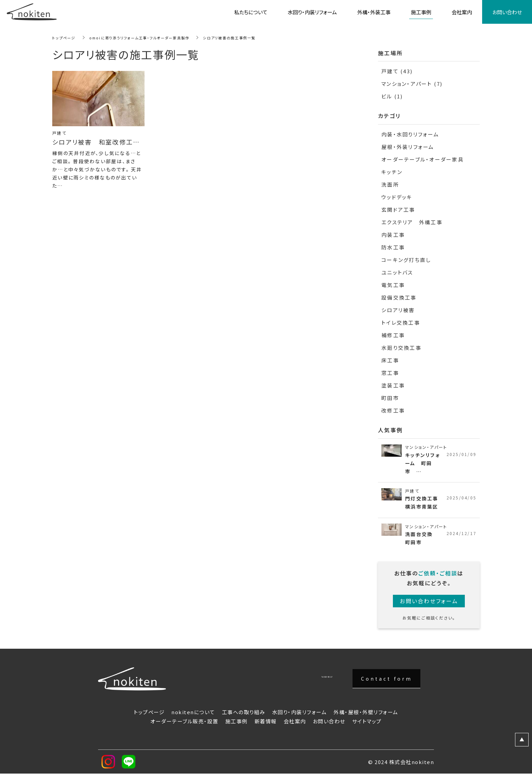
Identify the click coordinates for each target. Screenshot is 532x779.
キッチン (392, 172)
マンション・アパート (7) (412, 84)
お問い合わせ (329, 725)
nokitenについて (193, 716)
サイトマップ (367, 725)
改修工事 (393, 410)
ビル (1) (392, 96)
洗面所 (390, 184)
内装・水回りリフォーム (410, 134)
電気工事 (393, 285)
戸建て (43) (397, 71)
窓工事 (390, 373)
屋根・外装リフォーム (408, 147)
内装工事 (393, 235)
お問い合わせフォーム (429, 605)
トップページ (66, 37)
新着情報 (266, 725)
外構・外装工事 (374, 12)
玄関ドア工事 (398, 210)
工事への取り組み (244, 716)
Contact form (387, 682)
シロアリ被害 (398, 310)
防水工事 (393, 247)
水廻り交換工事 (401, 348)
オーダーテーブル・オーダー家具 (423, 159)
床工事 (390, 360)
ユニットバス (397, 272)
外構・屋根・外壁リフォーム (366, 716)
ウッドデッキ (397, 197)
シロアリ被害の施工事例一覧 (253, 37)
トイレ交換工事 (401, 322)
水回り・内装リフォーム (300, 716)
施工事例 (236, 725)
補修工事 (393, 335)
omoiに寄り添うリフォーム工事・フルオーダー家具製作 (151, 37)
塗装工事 (393, 385)
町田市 (390, 398)
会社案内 (295, 725)
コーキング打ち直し (406, 260)
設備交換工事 (399, 297)
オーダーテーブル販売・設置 (184, 725)
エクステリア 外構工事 (412, 222)
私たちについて (251, 12)
